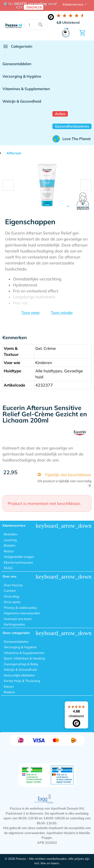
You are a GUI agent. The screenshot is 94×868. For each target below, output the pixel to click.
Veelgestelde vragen (19, 557)
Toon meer (31, 313)
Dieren (9, 686)
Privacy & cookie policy (20, 608)
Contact (10, 591)
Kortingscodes (14, 624)
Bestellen (11, 534)
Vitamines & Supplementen (26, 89)
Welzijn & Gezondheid (22, 101)
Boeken (9, 692)
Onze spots (12, 602)
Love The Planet (71, 139)
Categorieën (17, 46)
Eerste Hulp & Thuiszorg (22, 681)
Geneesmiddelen (17, 64)
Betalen (10, 545)
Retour (9, 551)
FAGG (8, 568)
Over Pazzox (13, 585)
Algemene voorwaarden (22, 613)
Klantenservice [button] (73, 4)
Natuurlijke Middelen (19, 675)
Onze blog (11, 596)
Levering (10, 540)
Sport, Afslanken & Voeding (24, 658)
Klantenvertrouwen (18, 562)
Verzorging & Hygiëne (22, 76)
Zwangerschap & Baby (21, 664)
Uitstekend (68, 22)
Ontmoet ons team (18, 619)
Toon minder (62, 313)
